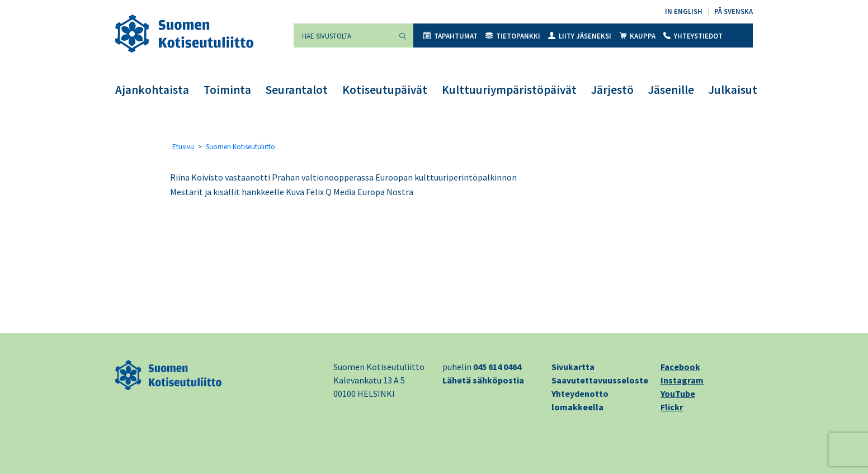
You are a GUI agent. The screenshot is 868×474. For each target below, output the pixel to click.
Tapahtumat (450, 36)
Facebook (680, 367)
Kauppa (637, 36)
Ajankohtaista (152, 90)
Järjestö (612, 90)
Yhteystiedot (693, 36)
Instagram (682, 380)
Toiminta (227, 90)
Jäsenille (671, 90)
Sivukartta (573, 367)
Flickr (672, 407)
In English (684, 11)
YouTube (678, 394)
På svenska (733, 11)
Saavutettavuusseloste (600, 380)
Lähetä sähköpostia (483, 380)
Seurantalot (297, 90)
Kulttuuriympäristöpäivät (509, 90)
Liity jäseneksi (580, 36)
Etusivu (183, 147)
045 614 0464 (497, 367)
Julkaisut (733, 90)
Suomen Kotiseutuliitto (240, 147)
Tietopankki (513, 36)
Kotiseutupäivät (385, 90)
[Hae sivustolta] (343, 35)
